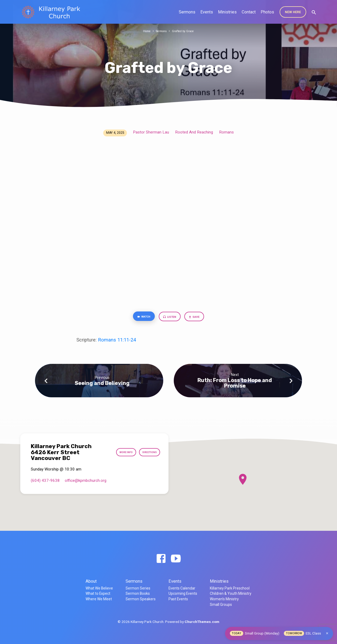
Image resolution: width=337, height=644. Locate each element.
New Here (293, 12)
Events (207, 12)
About (91, 581)
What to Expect (98, 593)
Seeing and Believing (102, 385)
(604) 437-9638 (45, 480)
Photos (267, 12)
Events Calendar (182, 588)
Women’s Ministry (224, 599)
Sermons (187, 12)
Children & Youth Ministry (231, 593)
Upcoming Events (183, 593)
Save (199, 318)
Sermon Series (138, 588)
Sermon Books (138, 593)
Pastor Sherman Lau (151, 132)
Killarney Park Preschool (230, 588)
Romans (226, 132)
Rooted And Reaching (194, 132)
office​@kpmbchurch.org (86, 480)
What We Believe (99, 588)
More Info (118, 452)
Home (144, 31)
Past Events (178, 599)
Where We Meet (99, 599)
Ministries (227, 12)
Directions (147, 452)
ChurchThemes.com (202, 622)
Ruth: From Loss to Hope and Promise (235, 385)
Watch (139, 318)
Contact (249, 12)
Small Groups (221, 605)
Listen (170, 318)
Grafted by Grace (185, 31)
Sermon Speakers (141, 599)
